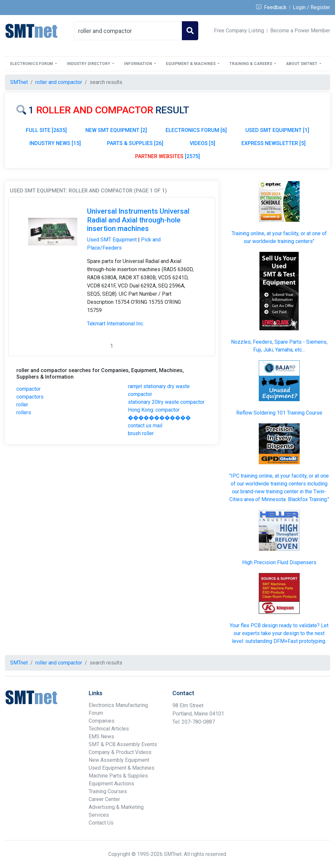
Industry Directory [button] (89, 64)
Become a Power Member (300, 31)
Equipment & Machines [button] (191, 64)
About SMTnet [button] (302, 64)
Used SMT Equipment (112, 240)
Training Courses (108, 791)
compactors (30, 397)
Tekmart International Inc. (115, 324)
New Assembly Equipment (119, 760)
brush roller (141, 433)
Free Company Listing (239, 31)
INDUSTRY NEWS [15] (55, 143)
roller (22, 405)
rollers (24, 412)
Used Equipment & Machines (122, 768)
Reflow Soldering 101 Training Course (279, 413)
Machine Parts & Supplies (118, 776)
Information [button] (139, 64)
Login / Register (311, 7)
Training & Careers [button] (251, 64)
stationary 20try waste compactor (166, 402)
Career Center (104, 799)
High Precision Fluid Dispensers (279, 562)
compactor (28, 389)
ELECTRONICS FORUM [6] (196, 130)
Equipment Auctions (111, 784)
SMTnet (19, 82)
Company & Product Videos (120, 752)
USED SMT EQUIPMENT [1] (277, 130)
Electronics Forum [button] (32, 64)
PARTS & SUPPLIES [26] (135, 143)
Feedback (271, 7)
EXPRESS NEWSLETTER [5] (273, 143)
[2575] (167, 156)
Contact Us (101, 823)
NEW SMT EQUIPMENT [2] (116, 130)
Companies (102, 721)
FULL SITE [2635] (46, 130)
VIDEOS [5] (203, 143)
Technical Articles (109, 729)
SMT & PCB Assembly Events (123, 744)
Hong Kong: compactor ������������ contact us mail (159, 418)
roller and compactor (59, 82)
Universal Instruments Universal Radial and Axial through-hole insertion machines (138, 220)
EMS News (101, 737)
